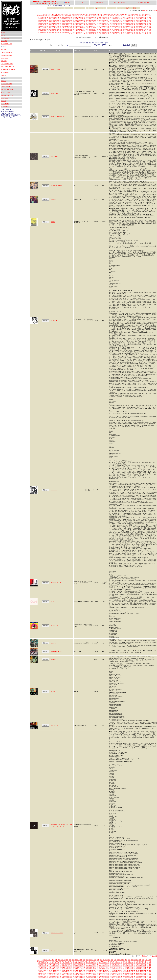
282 (128, 20)
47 (103, 14)
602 (145, 29)
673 (74, 32)
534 (111, 28)
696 (124, 32)
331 (121, 22)
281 (126, 20)
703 (139, 32)
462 (67, 26)
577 (91, 29)
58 (120, 14)
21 (63, 14)
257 (74, 20)
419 (87, 25)
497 (143, 26)
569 (74, 29)
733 (121, 34)
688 (106, 32)
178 (128, 17)
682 (93, 32)
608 (45, 31)
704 (141, 32)
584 (106, 29)
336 (132, 22)
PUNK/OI (4, 50)
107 (87, 16)
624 (80, 31)
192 (45, 19)
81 (42, 16)
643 (121, 31)
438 (128, 25)
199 (61, 19)
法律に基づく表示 (119, 2)
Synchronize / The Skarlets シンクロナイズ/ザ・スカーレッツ (62, 825)
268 (98, 20)
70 (139, 14)
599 (139, 29)
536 (115, 28)
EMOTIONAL (5, 58)
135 (147, 16)
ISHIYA (53, 222)
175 (121, 17)
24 (68, 14)
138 (41, 17)
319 (95, 22)
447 (147, 25)
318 (93, 22)
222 (111, 19)
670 (67, 32)
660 (45, 32)
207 (78, 19)
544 (132, 28)
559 (52, 29)
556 (45, 29)
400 (45, 25)
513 (65, 28)
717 (87, 34)
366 (84, 23)
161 (91, 17)
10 (46, 14)
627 (87, 31)
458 (58, 26)
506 (50, 28)
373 (100, 23)
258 (76, 20)
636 (106, 31)
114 (102, 16)
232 (132, 19)
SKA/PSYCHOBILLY (7, 92)
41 (94, 14)
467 (78, 26)
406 (58, 25)
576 (89, 29)
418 (84, 25)
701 (134, 32)
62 (127, 14)
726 (106, 34)
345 (39, 23)
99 (70, 16)
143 (52, 17)
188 (150, 17)
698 (128, 32)
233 (134, 19)
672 (71, 32)
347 (43, 23)
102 (76, 16)
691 (113, 32)
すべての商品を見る (7, 44)
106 (85, 16)
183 (139, 17)
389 (134, 23)
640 (115, 31)
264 (89, 20)
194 (50, 19)
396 (150, 23)
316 (89, 22)
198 (58, 19)
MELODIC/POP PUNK (7, 64)
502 (41, 28)
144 (54, 17)
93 (61, 16)
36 (86, 14)
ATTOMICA (54, 725)
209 (82, 19)
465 (74, 26)
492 (132, 26)
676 (80, 32)
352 (54, 23)
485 (117, 26)
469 (82, 26)
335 (130, 22)
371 (95, 23)
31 (79, 14)
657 (39, 32)
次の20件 (155, 10)
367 (87, 23)
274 (111, 20)
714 (80, 34)
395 (147, 23)
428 (106, 25)
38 (89, 14)
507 (52, 28)
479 (104, 26)
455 (52, 26)
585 (108, 29)
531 (104, 28)
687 (104, 32)
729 (113, 34)
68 (136, 14)
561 (56, 29)
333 (126, 22)
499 (147, 26)
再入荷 (3, 35)
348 (45, 23)
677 (82, 32)
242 (41, 20)
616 (63, 31)
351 (52, 23)
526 (93, 28)
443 (139, 25)
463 (69, 26)
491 (130, 26)
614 (58, 31)
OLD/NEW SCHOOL (6, 55)
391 (139, 23)
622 (76, 31)
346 (41, 23)
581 (100, 29)
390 (137, 23)
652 (141, 31)
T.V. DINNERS (55, 156)
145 (56, 17)
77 (150, 14)
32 (80, 14)
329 (117, 22)
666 (58, 32)
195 (52, 19)
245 (47, 20)
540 (124, 28)
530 (102, 28)
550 (145, 28)
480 (106, 26)
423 (95, 25)
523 (87, 28)
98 (68, 16)
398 (41, 25)
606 (41, 31)
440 (132, 25)
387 (130, 23)
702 (137, 32)
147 (60, 17)
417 (82, 25)
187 (147, 17)
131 (139, 16)
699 (130, 32)
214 (93, 19)
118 (111, 16)
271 (104, 20)
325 (108, 22)
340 (141, 22)
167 (104, 17)
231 (130, 19)
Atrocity (53, 691)
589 (117, 29)
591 (121, 29)
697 (126, 32)
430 (111, 25)
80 (41, 16)
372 (98, 23)
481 (108, 26)
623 (78, 31)
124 (124, 16)
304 (63, 22)
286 (137, 20)
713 (78, 34)
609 (48, 31)
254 (67, 20)
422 (93, 25)
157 (82, 17)
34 (83, 14)
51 (110, 14)
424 (98, 25)
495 (139, 26)
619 (69, 31)
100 (72, 16)
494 (137, 26)
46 (102, 14)
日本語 (134, 8)
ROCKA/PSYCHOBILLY (8, 67)
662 (50, 32)
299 (52, 22)
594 (128, 29)
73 (144, 14)
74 (145, 14)
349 (47, 23)
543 (130, 28)
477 (100, 26)
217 (100, 19)
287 (139, 20)
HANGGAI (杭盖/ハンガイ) (59, 117)
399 (43, 25)
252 (63, 20)
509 (56, 28)
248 (54, 20)
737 (130, 34)
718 (89, 34)
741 (139, 34)
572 (80, 29)
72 (142, 14)
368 (89, 23)
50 (108, 14)
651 (139, 31)
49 (107, 14)
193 (48, 19)
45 (100, 14)
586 (111, 29)
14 (52, 14)
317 (91, 22)
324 (106, 22)
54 (114, 14)
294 (41, 22)
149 (65, 17)
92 (59, 16)
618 (67, 31)
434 (119, 25)
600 (141, 29)
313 (82, 22)
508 (54, 28)
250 (58, 20)
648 (132, 31)
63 (128, 14)
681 (91, 32)
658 (41, 32)
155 (78, 17)
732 (119, 34)
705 (143, 32)
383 (121, 23)
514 (67, 28)
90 (56, 16)
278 (119, 20)
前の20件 (144, 10)
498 (145, 26)
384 (124, 23)
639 (113, 31)
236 (141, 19)
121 (117, 16)
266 (93, 20)
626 (84, 31)
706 (145, 32)
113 (100, 16)
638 (111, 31)
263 (87, 20)
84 (47, 16)
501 (39, 28)
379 (113, 23)
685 (100, 32)
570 (76, 29)
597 (134, 29)
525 (91, 28)
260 (80, 20)
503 (43, 28)
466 (76, 26)
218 (102, 19)
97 (67, 16)
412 (71, 25)
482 (111, 26)
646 (128, 31)
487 (121, 26)
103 (78, 16)
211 (87, 19)
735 (126, 34)
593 (126, 29)
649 (134, 31)
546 (137, 28)
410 (67, 25)
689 (108, 32)
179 (130, 17)
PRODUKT (54, 643)
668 (63, 32)
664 (54, 32)
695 (121, 32)
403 (52, 25)
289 (143, 20)
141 (47, 17)
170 (111, 17)
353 (56, 23)
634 (102, 31)
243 (43, 20)
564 (63, 29)
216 (98, 19)
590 (119, 29)
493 (134, 26)
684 (98, 32)
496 (141, 26)
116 (106, 16)
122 (119, 16)
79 (39, 16)
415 (78, 25)
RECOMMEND (5, 38)
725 (104, 34)
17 (57, 14)
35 (85, 14)
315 (87, 22)
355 (60, 23)
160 (89, 17)
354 (58, 23)
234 (137, 19)
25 (69, 14)
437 (126, 25)
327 (113, 22)
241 (39, 20)
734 (124, 34)
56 (117, 14)
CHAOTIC (4, 61)
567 (69, 29)
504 (45, 28)
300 (54, 22)
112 (98, 16)
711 (74, 34)
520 (80, 28)
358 (67, 23)
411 (69, 25)
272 (106, 20)
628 (89, 31)
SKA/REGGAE (5, 72)
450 (41, 26)
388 (132, 23)
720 (93, 34)
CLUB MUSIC (5, 104)
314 (84, 22)
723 (100, 34)
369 (91, 23)
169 (108, 17)
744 (145, 34)
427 (104, 25)
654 (145, 31)
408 (63, 25)
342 (145, 22)
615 (60, 31)
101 (74, 16)
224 (115, 19)
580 (98, 29)
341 (143, 22)
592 (124, 29)
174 (119, 17)
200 (63, 19)
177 (126, 17)
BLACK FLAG (55, 626)
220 (106, 19)
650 (137, 31)
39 (91, 14)
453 (47, 26)
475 (95, 26)
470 (84, 26)
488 (124, 26)
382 (119, 23)
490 (128, 26)
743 (143, 34)
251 (60, 20)
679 (87, 32)
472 (89, 26)
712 (76, 34)
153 (74, 17)
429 (108, 25)
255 (69, 20)
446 (145, 25)
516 (71, 28)
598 (137, 29)
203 (69, 19)
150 (67, 17)
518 (76, 28)
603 (147, 29)
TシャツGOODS (5, 107)
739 (134, 34)
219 (104, 19)
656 (150, 31)
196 (54, 19)
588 (115, 29)
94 (62, 16)
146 (58, 17)
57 (119, 14)
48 (105, 14)
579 (95, 29)
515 (69, 28)
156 (80, 17)
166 (102, 17)
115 (104, 16)
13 (51, 14)
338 (137, 22)
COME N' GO (55, 659)
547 (139, 28)
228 (124, 19)
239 (147, 19)
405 (56, 25)
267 (95, 20)
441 (134, 25)
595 (130, 29)
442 (137, 25)
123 (121, 16)
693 (117, 32)
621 (74, 31)
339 (139, 22)
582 (102, 29)
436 (124, 25)
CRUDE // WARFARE (57, 933)
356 (63, 23)
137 (39, 17)
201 (65, 19)
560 (54, 29)
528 (98, 28)
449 (39, 26)
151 (69, 17)
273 (108, 20)
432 (115, 25)
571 (78, 29)
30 (77, 14)
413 (74, 25)
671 (69, 32)
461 (65, 26)
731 (117, 34)
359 (69, 23)
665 (56, 32)
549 (143, 28)
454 (50, 26)
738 (132, 34)
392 (141, 23)
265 (91, 20)
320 (98, 22)
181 (134, 17)
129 (134, 16)
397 (39, 25)
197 (56, 19)
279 (121, 20)
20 (61, 14)
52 (111, 14)
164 (98, 17)
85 (48, 16)
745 (147, 34)
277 (117, 20)
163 (95, 17)
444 (141, 25)
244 (45, 20)
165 (100, 17)
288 (141, 20)
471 (87, 26)
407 (61, 25)
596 (132, 29)
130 (137, 16)
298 (50, 22)
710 (71, 34)
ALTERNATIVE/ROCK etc (8, 70)
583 (104, 29)
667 (60, 32)
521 (82, 28)
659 (43, 32)
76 (148, 14)
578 (93, 29)
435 (121, 25)
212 (89, 19)
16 (55, 14)
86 (50, 16)
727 (108, 34)
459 (60, 26)
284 (132, 20)
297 (48, 22)
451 (43, 26)
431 (113, 25)
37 (88, 14)
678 (84, 32)
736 (128, 34)
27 (72, 14)
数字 (128, 8)
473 (91, 26)
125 (126, 16)
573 (82, 29)
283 (130, 20)
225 (117, 19)
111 (96, 16)
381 (117, 23)
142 (50, 17)
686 (102, 32)
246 (50, 20)
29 (75, 14)
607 (43, 31)
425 (100, 25)
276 (115, 20)
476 (98, 26)
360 (71, 23)
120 (115, 16)
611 (52, 31)
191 (43, 19)
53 (113, 14)
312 (80, 22)
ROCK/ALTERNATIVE (7, 95)
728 (111, 34)
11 (47, 14)
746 (150, 34)
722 (98, 34)
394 (145, 23)
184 (141, 17)
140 (45, 17)
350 (50, 23)
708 (150, 32)
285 (134, 20)
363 (78, 23)
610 (50, 31)
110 (94, 16)
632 (98, 31)
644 (124, 31)
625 (82, 31)
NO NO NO (54, 321)
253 (65, 20)
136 (150, 16)
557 (47, 29)
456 (54, 26)
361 (74, 23)
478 (102, 26)
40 (92, 14)
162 (93, 17)
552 (150, 28)
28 (74, 14)
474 (93, 26)
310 (76, 22)
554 (41, 29)
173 (117, 17)
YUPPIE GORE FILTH (57, 583)
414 (76, 25)
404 (54, 25)
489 (126, 26)
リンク (82, 2)
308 (71, 22)
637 (108, 31)
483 (113, 26)
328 (115, 22)
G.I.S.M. (53, 950)
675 (78, 32)
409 (65, 25)
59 (122, 14)
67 (135, 14)
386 (128, 23)
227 (121, 19)
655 (147, 31)
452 (45, 26)
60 (124, 14)
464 (71, 26)
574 (84, 29)
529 (100, 28)
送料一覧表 (99, 2)
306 (67, 22)
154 (76, 17)
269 (100, 20)
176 (124, 17)
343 (147, 22)
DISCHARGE (55, 93)
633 (100, 31)
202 (67, 19)
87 (51, 16)
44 (99, 14)
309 (74, 22)
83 (45, 16)
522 (84, 28)
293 (39, 22)
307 (69, 22)
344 (150, 22)
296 (45, 22)
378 (111, 23)
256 (71, 20)
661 (47, 32)
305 (65, 22)
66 (133, 14)
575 (87, 29)
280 (124, 20)
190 (41, 19)
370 (93, 23)
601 (143, 29)
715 (82, 34)
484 (115, 26)
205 (74, 19)
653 (143, 31)
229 (126, 19)
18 (58, 14)
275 (113, 20)
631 (95, 31)
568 (71, 29)
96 (65, 16)
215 (95, 19)
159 (87, 17)
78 (37, 16)
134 (145, 16)
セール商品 (4, 41)
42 (96, 14)
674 (76, 32)
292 (150, 20)
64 (130, 14)
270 (102, 20)
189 (39, 19)
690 (111, 32)
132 (141, 16)
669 (65, 32)
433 (117, 25)
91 (58, 16)
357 (65, 23)
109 (91, 16)
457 (56, 26)
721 (95, 34)
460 (63, 26)
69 (138, 14)
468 (80, 26)
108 (89, 16)
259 (78, 20)
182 (137, 17)
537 (117, 28)
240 (150, 19)
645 (126, 31)
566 (67, 29)
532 (106, 28)
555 (43, 29)
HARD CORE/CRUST (7, 52)
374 (102, 23)
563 (60, 29)
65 (131, 14)
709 (69, 34)
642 (119, 31)
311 (78, 22)
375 (104, 23)
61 (125, 14)
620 (71, 31)
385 (126, 23)
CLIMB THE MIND (56, 186)
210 (84, 19)
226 (119, 19)
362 (76, 23)
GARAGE (4, 75)
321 (100, 22)
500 (150, 26)
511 (61, 28)
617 (65, 31)
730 (115, 34)
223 (113, 19)
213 (91, 19)
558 (50, 29)
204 (71, 19)
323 (104, 22)
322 (102, 22)
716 (84, 34)
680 (89, 32)
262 (84, 20)
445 (143, 25)
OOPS (53, 602)
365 (82, 23)
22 (65, 14)
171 (113, 17)
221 (108, 19)
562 (58, 29)
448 (150, 25)
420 (89, 25)
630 (93, 31)
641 (117, 31)
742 (141, 34)
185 (143, 17)
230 (128, 19)
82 (44, 16)
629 (91, 31)
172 (115, 17)
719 (91, 34)
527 (95, 28)
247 (52, 20)
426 (102, 25)
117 (108, 16)
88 (53, 16)
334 (128, 22)
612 (54, 31)
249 (56, 20)
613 (56, 31)
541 (126, 28)
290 (145, 20)
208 (80, 19)
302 (58, 22)
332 (124, 22)
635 (104, 31)
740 (137, 34)
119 (113, 16)
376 (106, 23)
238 (145, 19)
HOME (67, 3)
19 (60, 14)
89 (54, 16)
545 (134, 28)
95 (64, 16)
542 (128, 28)
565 (65, 29)
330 (119, 22)
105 (83, 16)
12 (49, 14)
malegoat (54, 199)
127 (130, 16)
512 (63, 28)
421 (91, 25)
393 (143, 23)
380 (115, 23)
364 (80, 23)
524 (89, 28)
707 (147, 32)
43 (97, 14)
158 (84, 17)
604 (150, 29)
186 (145, 17)
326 (111, 22)
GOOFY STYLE (55, 69)
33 (82, 14)
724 (102, 34)
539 (121, 28)
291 (147, 20)
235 (139, 19)
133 (143, 16)
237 (143, 19)
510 (58, 28)
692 (115, 32)
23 (66, 14)
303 (61, 22)
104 (81, 16)
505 (48, 28)
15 (54, 14)
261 (82, 20)
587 (113, 29)
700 (132, 32)
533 (108, 28)
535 (113, 28)
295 (43, 22)
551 (147, 28)
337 (134, 22)
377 (108, 23)
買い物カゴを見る (143, 2)
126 (128, 16)
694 (119, 32)
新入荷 (3, 32)
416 (80, 25)
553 (39, 29)
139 (43, 17)
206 (76, 19)
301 (56, 22)
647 (130, 31)
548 (141, 28)
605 (39, 31)
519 (78, 28)
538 (119, 28)
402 (50, 25)
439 (130, 25)
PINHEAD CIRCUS (56, 651)
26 (71, 14)
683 (95, 32)
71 (141, 14)
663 (52, 32)
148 (63, 17)
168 (106, 17)
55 (116, 14)
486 (119, 26)
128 (132, 16)
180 (132, 17)
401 (48, 25)
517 (74, 28)
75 (147, 14)
